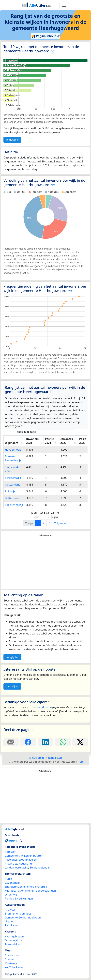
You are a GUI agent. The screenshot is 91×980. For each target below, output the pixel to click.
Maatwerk (11, 963)
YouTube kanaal (15, 967)
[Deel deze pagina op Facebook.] (28, 742)
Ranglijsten (12, 657)
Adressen (11, 852)
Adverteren (12, 955)
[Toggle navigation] (64, 5)
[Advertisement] (45, 563)
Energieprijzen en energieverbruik (26, 887)
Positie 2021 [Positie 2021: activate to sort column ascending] (49, 441)
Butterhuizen (13, 498)
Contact (10, 959)
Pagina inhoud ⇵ (46, 36)
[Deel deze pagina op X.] (80, 742)
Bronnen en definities (18, 914)
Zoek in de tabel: (46, 432)
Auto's (9, 879)
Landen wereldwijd (16, 868)
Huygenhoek (13, 450)
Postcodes (11, 860)
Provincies (11, 864)
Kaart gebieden (14, 936)
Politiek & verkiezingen (19, 899)
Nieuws (9, 921)
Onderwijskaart (14, 940)
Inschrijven (12, 686)
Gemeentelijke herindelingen (23, 917)
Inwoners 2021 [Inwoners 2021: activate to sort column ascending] (32, 441)
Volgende (60, 523)
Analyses (10, 910)
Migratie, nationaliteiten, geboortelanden (30, 891)
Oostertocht (12, 485)
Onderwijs (11, 895)
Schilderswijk (13, 478)
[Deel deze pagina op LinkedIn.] (45, 742)
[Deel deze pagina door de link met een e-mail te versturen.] (11, 742)
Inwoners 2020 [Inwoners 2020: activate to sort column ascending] (67, 441)
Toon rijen (45, 517)
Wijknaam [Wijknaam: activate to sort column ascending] (12, 443)
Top (81, 762)
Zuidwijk (10, 491)
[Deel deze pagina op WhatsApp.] (63, 742)
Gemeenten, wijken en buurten (24, 856)
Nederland (25, 864)
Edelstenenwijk (14, 505)
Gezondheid (12, 883)
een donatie (44, 707)
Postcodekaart (14, 944)
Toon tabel (12, 140)
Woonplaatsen (28, 860)
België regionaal (40, 868)
